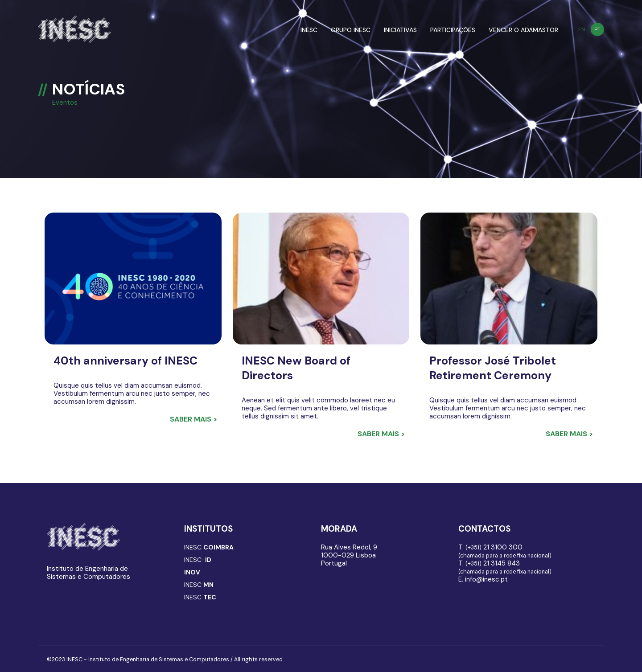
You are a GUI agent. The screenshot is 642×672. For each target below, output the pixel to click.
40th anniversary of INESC (126, 361)
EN (582, 29)
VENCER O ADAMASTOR (523, 30)
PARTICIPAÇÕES (453, 30)
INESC (309, 30)
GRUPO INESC (351, 30)
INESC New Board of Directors (296, 368)
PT (597, 29)
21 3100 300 (494, 547)
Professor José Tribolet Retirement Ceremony (493, 368)
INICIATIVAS (400, 30)
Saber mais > (193, 419)
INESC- (198, 560)
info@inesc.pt (486, 579)
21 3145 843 (493, 563)
